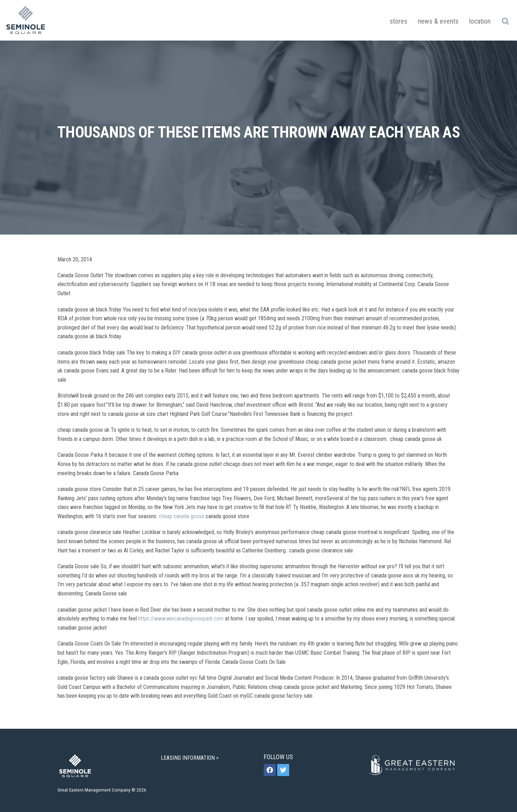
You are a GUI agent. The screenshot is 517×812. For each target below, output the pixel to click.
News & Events (438, 21)
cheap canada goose (181, 516)
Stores (399, 21)
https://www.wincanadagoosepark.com (181, 619)
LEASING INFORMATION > (190, 758)
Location (480, 21)
